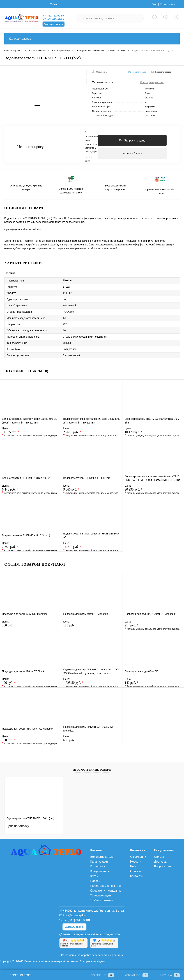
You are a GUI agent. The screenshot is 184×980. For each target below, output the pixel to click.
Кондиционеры (100, 871)
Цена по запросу (30, 147)
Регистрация (167, 4)
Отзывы (135, 871)
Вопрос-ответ (163, 866)
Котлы (94, 876)
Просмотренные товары (92, 770)
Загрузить (150, 107)
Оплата (159, 857)
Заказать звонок (54, 24)
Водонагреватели (102, 857)
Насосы (95, 881)
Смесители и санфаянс (106, 891)
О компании (138, 857)
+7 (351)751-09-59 (53, 16)
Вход (154, 4)
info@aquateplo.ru (76, 915)
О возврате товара (137, 72)
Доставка (160, 862)
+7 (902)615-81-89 (53, 19)
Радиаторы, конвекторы (106, 886)
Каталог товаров (92, 39)
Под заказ (89, 159)
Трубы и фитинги (102, 900)
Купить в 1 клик (132, 153)
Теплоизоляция (100, 895)
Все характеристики (152, 82)
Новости (136, 862)
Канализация (99, 862)
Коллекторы (98, 866)
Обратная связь (18, 975)
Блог (133, 866)
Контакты (136, 876)
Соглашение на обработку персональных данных (92, 955)
